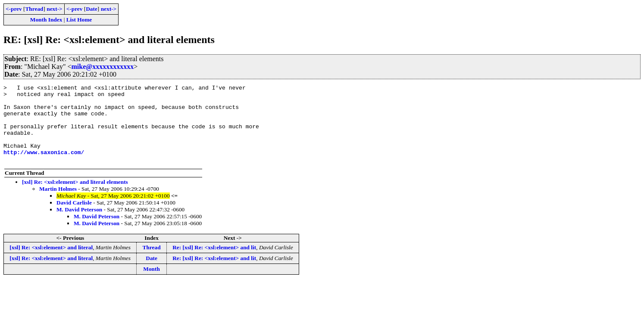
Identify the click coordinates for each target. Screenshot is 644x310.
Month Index (46, 20)
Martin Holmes (58, 204)
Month (152, 284)
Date (92, 9)
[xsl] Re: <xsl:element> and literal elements (75, 197)
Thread (34, 9)
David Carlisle (74, 218)
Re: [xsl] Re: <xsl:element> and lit (214, 263)
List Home (79, 20)
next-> (54, 9)
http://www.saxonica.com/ (44, 166)
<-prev (14, 9)
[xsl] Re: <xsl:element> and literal (51, 263)
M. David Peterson (79, 225)
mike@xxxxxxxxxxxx (103, 67)
